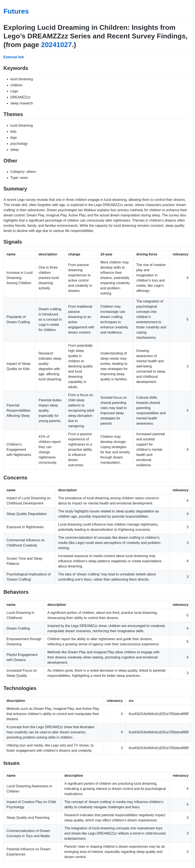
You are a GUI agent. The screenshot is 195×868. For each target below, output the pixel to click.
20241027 (56, 45)
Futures (16, 11)
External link (14, 57)
